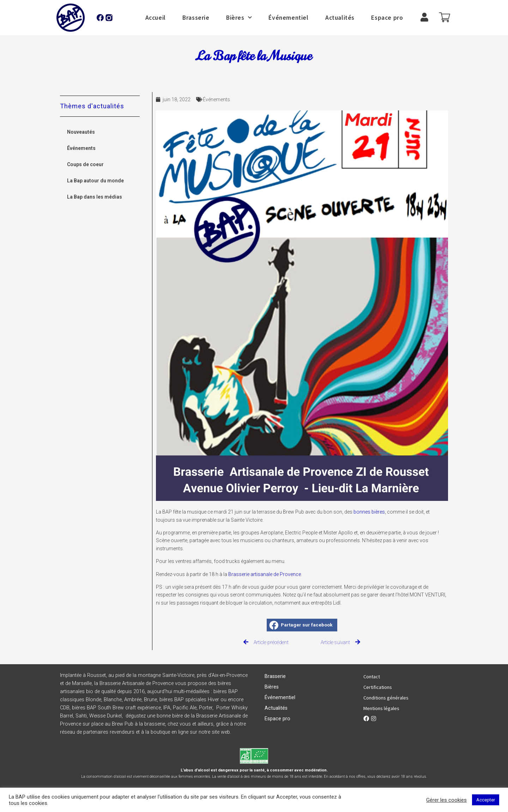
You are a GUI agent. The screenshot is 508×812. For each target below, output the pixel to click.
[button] (302, 625)
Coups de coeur (85, 164)
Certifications (378, 687)
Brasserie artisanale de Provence (265, 574)
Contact (372, 677)
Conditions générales (386, 698)
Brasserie (196, 18)
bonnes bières (369, 512)
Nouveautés (81, 132)
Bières (239, 18)
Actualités (340, 18)
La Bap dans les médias (95, 197)
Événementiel (288, 18)
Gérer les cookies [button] (446, 800)
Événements (81, 148)
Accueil (156, 18)
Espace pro (387, 18)
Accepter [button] (486, 800)
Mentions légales (381, 708)
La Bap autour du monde (95, 181)
